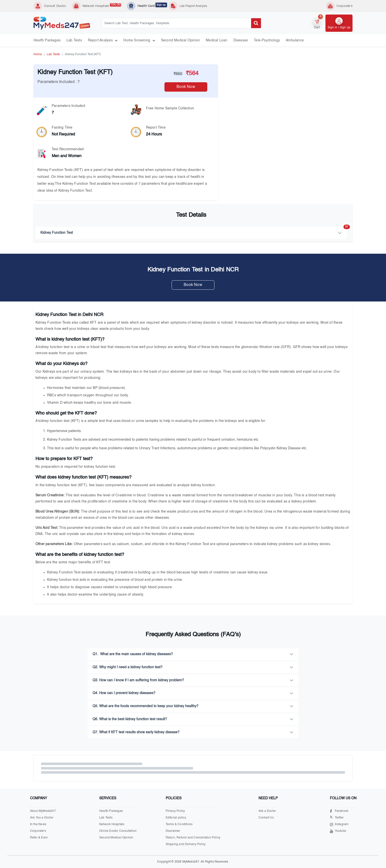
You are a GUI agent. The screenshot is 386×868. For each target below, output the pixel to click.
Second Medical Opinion (180, 40)
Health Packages (47, 40)
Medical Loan (217, 40)
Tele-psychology (267, 40)
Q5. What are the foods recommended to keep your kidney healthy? (145, 706)
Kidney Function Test (193, 231)
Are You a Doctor (42, 818)
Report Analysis (103, 40)
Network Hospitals (102, 6)
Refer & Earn (39, 838)
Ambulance (295, 40)
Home (38, 54)
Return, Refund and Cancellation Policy (193, 838)
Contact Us (266, 818)
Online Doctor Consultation (118, 831)
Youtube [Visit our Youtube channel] (338, 831)
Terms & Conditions (179, 824)
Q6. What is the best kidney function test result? (130, 719)
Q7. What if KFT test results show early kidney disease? (136, 732)
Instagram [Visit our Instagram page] (339, 825)
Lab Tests (74, 40)
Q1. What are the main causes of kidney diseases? (133, 654)
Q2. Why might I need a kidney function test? (128, 667)
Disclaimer (173, 831)
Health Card (152, 6)
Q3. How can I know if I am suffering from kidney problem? (138, 680)
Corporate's (38, 831)
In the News (38, 824)
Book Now (186, 87)
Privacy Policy (175, 811)
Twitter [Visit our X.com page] (337, 818)
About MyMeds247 (43, 811)
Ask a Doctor (267, 811)
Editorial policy (176, 818)
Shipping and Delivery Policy (186, 844)
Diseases (241, 40)
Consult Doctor (55, 6)
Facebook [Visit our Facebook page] (339, 811)
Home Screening (139, 40)
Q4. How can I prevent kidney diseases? (124, 693)
